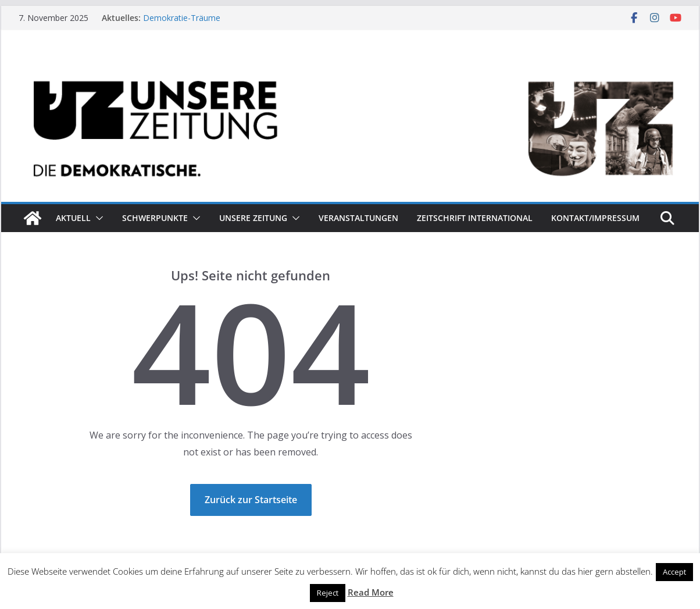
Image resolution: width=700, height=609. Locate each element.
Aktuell (73, 218)
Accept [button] (674, 572)
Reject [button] (328, 593)
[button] (97, 218)
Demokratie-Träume (182, 18)
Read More (371, 592)
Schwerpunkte (155, 218)
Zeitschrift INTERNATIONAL (475, 218)
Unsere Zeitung (253, 218)
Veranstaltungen (358, 218)
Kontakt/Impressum (595, 218)
